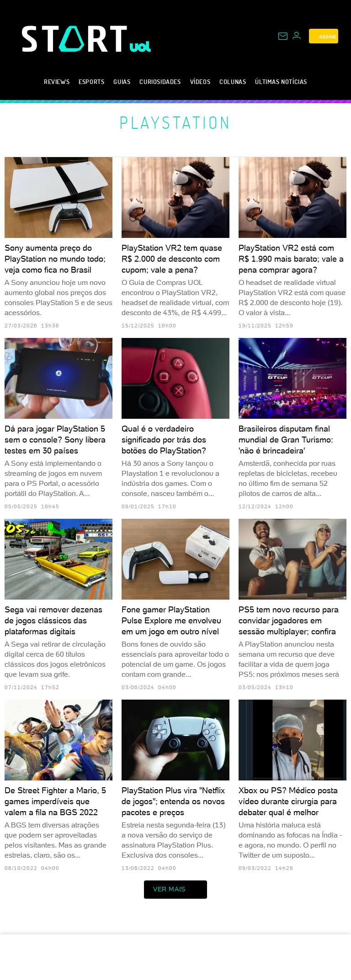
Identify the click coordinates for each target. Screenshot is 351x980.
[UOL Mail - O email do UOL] (283, 36)
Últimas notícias (281, 82)
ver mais (175, 890)
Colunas (233, 82)
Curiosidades (160, 82)
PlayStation (175, 122)
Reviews (57, 82)
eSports (91, 82)
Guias (122, 82)
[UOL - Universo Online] (141, 47)
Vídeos (200, 82)
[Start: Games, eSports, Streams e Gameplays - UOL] (76, 39)
